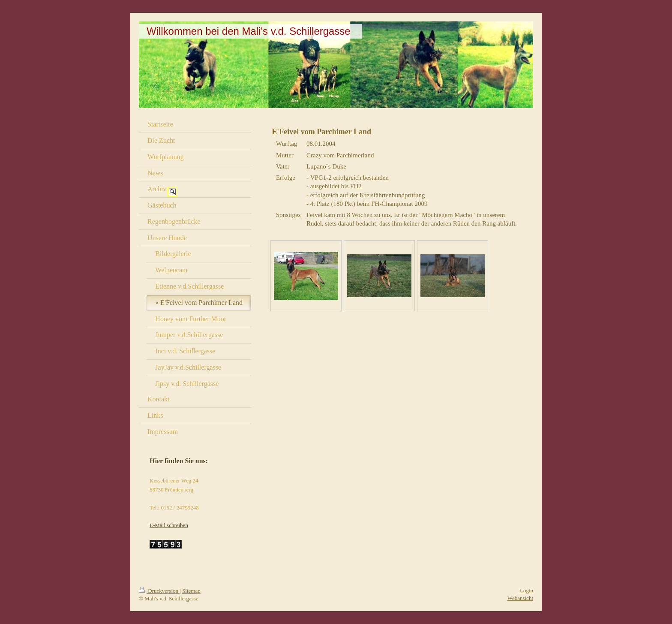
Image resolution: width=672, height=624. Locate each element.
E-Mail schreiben (169, 525)
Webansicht (520, 598)
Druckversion (159, 591)
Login (526, 590)
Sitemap (191, 591)
